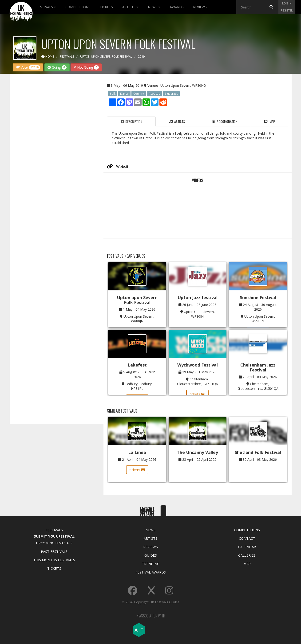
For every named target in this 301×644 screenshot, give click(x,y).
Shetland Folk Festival (258, 452)
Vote (28, 67)
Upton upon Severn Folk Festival (137, 300)
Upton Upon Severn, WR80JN (139, 319)
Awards (177, 7)
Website (119, 167)
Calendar (247, 547)
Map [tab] (269, 121)
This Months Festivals (54, 560)
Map (247, 564)
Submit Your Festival (54, 536)
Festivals (46, 7)
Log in (287, 3)
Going (57, 67)
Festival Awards (151, 572)
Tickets (106, 7)
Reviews (200, 7)
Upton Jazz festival (198, 297)
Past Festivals (54, 551)
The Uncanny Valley (197, 452)
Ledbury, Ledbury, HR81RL (139, 386)
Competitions (78, 7)
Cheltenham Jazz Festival (258, 367)
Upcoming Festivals (54, 543)
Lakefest (137, 365)
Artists (130, 7)
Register (287, 10)
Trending (151, 564)
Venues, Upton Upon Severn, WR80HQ (177, 85)
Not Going (86, 67)
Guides (151, 555)
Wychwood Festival (198, 365)
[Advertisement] (53, 151)
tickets (197, 394)
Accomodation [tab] (224, 121)
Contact (247, 538)
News (154, 7)
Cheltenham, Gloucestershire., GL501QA (198, 381)
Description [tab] (131, 121)
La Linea (137, 452)
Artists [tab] (177, 121)
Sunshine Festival (258, 297)
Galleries (247, 555)
